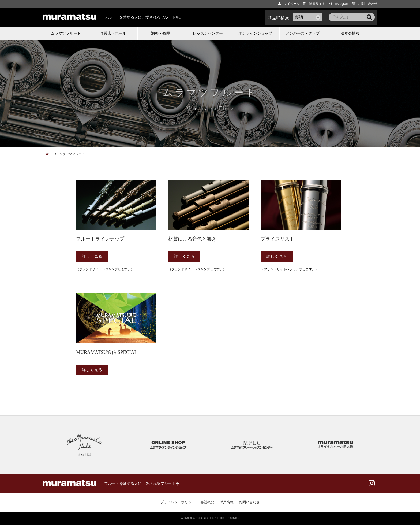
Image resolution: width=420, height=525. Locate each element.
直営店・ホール (113, 33)
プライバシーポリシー (178, 502)
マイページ (289, 4)
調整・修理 (160, 33)
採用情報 (227, 502)
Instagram (339, 4)
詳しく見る (92, 256)
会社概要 (207, 502)
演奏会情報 (350, 33)
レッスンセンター (208, 33)
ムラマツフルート (66, 33)
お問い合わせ (365, 4)
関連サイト (314, 4)
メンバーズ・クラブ (303, 33)
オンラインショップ (255, 33)
